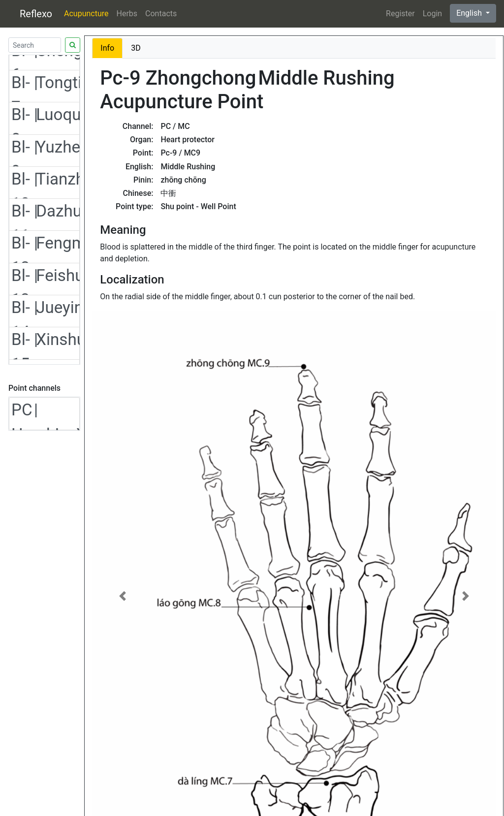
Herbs (127, 14)
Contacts (161, 14)
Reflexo (36, 14)
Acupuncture (86, 14)
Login (432, 14)
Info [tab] (107, 48)
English (470, 13)
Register (400, 14)
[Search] (35, 45)
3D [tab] (136, 48)
